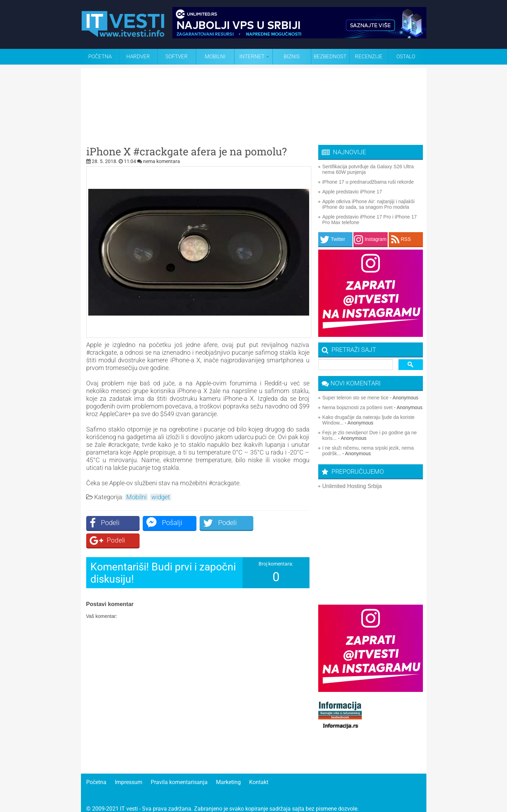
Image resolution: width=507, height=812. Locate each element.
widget (161, 497)
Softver (177, 57)
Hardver (138, 57)
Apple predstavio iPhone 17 (352, 192)
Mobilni (215, 57)
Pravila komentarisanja (179, 775)
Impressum (129, 775)
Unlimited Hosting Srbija (352, 486)
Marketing (228, 775)
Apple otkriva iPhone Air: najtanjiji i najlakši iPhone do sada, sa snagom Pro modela (369, 204)
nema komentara (162, 161)
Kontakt (259, 775)
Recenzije (369, 57)
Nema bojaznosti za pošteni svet (358, 407)
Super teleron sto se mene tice (356, 398)
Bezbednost (330, 57)
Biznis (292, 57)
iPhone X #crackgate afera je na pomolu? (187, 152)
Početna (100, 57)
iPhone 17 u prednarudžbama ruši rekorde (368, 182)
